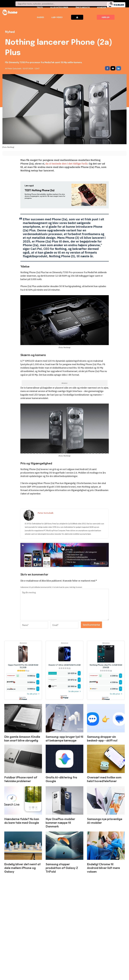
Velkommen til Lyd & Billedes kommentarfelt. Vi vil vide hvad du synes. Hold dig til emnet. (51, 588)
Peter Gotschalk (14, 68)
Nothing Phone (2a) (40, 191)
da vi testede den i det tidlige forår (66, 164)
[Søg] (111, 4)
